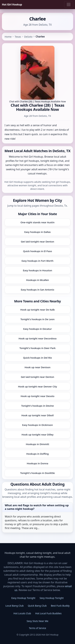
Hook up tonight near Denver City (37, 386)
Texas (18, 37)
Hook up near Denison (37, 367)
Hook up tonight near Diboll (37, 415)
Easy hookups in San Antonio (38, 290)
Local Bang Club (15, 606)
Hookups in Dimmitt (37, 444)
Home (8, 37)
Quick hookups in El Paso (38, 251)
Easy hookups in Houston (37, 270)
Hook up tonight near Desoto (37, 396)
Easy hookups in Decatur (38, 329)
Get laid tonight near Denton (37, 242)
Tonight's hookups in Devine (37, 406)
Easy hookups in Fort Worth (37, 261)
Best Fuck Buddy (60, 606)
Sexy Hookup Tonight (52, 598)
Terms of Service (37, 628)
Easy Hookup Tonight (23, 598)
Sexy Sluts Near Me (37, 621)
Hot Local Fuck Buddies (48, 613)
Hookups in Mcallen (38, 280)
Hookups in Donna (37, 463)
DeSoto (28, 37)
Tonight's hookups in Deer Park (37, 348)
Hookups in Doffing (38, 454)
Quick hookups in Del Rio (38, 358)
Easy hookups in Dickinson (37, 425)
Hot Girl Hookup (12, 4)
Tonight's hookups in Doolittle (38, 473)
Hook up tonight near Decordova (37, 338)
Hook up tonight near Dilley (37, 435)
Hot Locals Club (22, 613)
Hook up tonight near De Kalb (37, 310)
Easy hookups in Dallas (38, 232)
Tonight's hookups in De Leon (37, 319)
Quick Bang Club (37, 606)
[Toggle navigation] (69, 4)
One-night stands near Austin (37, 222)
